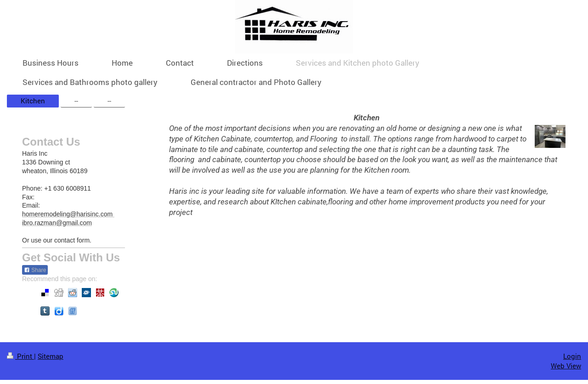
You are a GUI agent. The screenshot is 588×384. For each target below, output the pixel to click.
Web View (566, 366)
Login (572, 356)
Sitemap (51, 356)
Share (35, 270)
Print (20, 356)
